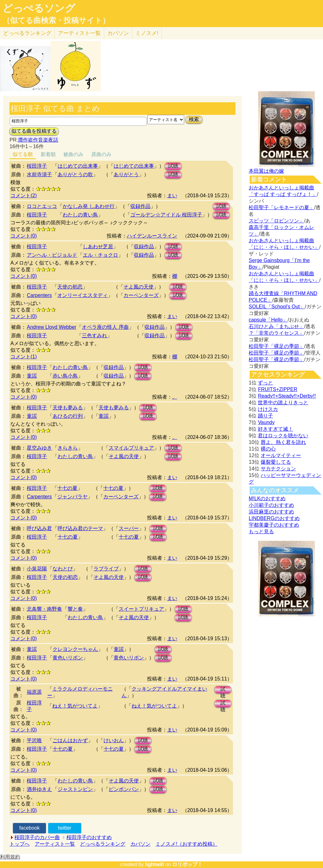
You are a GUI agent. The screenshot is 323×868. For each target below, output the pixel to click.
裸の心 (268, 449)
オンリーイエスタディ (82, 295)
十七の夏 (67, 488)
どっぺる (27, 33)
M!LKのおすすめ (267, 498)
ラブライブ (106, 569)
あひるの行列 (68, 416)
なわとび (63, 569)
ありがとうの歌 (75, 174)
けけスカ (268, 409)
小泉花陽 (37, 569)
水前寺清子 (39, 174)
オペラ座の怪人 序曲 (105, 327)
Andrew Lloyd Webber (51, 327)
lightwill (155, 864)
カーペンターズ (141, 295)
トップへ (20, 844)
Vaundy (266, 422)
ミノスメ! (147, 33)
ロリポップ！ (187, 864)
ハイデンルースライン (152, 236)
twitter (65, 828)
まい (172, 196)
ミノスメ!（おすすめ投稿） (186, 844)
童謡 (32, 376)
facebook (29, 828)
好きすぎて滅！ (275, 429)
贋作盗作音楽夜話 (38, 140)
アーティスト (79, 33)
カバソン (118, 33)
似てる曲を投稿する (34, 131)
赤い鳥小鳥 (65, 376)
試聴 (173, 166)
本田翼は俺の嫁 (266, 171)
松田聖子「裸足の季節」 (276, 346)
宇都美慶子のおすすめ (274, 525)
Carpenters (39, 295)
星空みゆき (39, 448)
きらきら (68, 448)
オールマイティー (281, 455)
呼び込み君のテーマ (80, 528)
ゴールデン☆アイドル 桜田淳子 (166, 215)
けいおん (114, 740)
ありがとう (126, 174)
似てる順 (23, 154)
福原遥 (34, 692)
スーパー (129, 528)
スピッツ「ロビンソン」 (276, 221)
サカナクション (278, 469)
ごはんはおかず (70, 740)
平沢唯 (34, 740)
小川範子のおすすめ (271, 505)
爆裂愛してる (276, 462)
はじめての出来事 (78, 166)
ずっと (265, 383)
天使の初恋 (70, 287)
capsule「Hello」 (268, 320)
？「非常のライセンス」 (276, 333)
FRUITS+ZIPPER (278, 389)
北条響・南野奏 (44, 609)
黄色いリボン (68, 658)
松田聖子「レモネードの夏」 (281, 207)
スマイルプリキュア (131, 448)
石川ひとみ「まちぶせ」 (276, 326)
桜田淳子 (37, 166)
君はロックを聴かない (283, 436)
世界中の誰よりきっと (283, 403)
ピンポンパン (124, 789)
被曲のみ (73, 154)
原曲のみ (101, 154)
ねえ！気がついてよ (75, 706)
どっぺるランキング (103, 844)
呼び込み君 (39, 528)
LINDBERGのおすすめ (274, 518)
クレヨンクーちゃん (75, 649)
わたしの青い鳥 (80, 215)
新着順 (48, 154)
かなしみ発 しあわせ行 (88, 206)
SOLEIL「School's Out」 (277, 307)
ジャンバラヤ (72, 497)
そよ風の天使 (139, 287)
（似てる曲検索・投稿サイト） (56, 20)
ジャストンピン (75, 789)
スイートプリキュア (141, 609)
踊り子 (265, 416)
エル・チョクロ (100, 255)
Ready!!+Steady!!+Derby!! (287, 396)
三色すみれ (94, 336)
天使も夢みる (68, 408)
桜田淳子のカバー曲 (37, 837)
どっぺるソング (39, 8)
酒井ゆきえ (39, 789)
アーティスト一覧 (55, 844)
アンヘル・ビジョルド (52, 255)
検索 (194, 119)
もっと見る (261, 532)
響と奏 (75, 609)
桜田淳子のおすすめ (89, 837)
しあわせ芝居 (98, 246)
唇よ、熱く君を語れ (283, 442)
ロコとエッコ (42, 206)
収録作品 (140, 206)
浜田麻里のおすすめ (271, 512)
